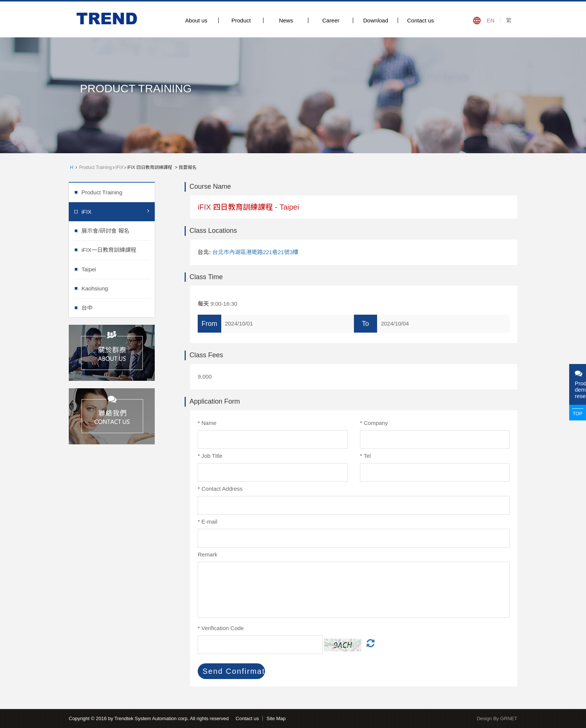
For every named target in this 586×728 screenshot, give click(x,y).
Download (376, 20)
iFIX (119, 167)
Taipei (118, 269)
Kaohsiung (118, 288)
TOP (578, 414)
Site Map (276, 718)
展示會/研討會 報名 (118, 230)
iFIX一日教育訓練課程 (118, 249)
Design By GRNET (497, 718)
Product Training (95, 167)
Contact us (420, 20)
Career (331, 20)
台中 (118, 307)
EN (491, 20)
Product (241, 20)
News (286, 20)
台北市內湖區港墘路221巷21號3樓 (255, 252)
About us (196, 20)
